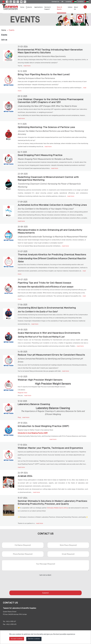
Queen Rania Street (10, 612)
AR (62, 2)
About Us (76, 8)
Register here (22, 393)
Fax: (4, 624)
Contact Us (55, 2)
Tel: (4, 621)
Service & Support (47, 8)
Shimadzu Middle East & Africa (58, 508)
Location (68, 2)
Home (22, 7)
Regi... (20, 417)
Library (70, 7)
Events (12, 30)
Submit (45, 593)
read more (27, 66)
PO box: (6, 614)
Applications (39, 7)
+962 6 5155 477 (11, 621)
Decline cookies (34, 639)
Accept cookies (17, 639)
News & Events (59, 8)
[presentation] (45, 582)
